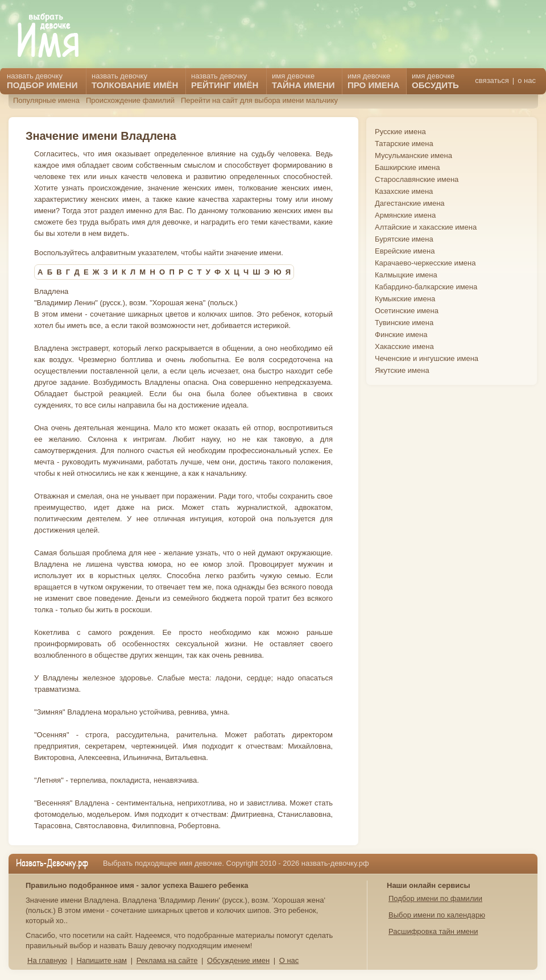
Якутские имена (402, 370)
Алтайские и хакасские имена (426, 227)
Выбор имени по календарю (437, 915)
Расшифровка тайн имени (433, 931)
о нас (527, 80)
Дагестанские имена (410, 203)
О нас (289, 960)
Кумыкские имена (405, 299)
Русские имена (400, 132)
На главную (47, 960)
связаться (492, 80)
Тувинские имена (404, 323)
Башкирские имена (408, 167)
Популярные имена (46, 100)
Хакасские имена (404, 346)
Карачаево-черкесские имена (425, 263)
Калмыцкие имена (406, 275)
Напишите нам (102, 960)
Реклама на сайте (167, 960)
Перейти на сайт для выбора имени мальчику (259, 100)
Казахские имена (404, 191)
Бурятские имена (404, 239)
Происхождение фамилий (130, 100)
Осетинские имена (407, 311)
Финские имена (401, 335)
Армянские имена (405, 215)
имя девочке (435, 81)
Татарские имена (404, 144)
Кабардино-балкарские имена (426, 287)
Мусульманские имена (413, 155)
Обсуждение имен (238, 960)
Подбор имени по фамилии (435, 898)
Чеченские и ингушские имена (427, 358)
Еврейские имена (405, 251)
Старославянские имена (417, 179)
